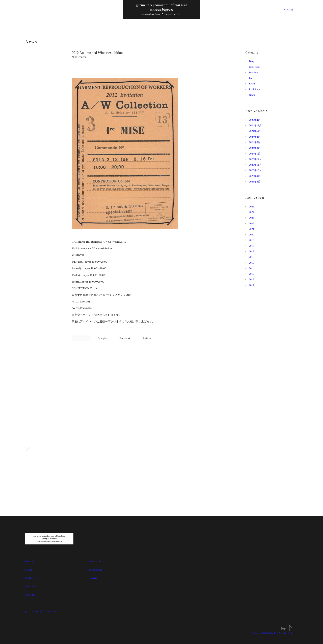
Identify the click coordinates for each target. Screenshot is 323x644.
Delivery (254, 72)
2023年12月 (256, 159)
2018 (252, 246)
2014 (252, 268)
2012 (252, 279)
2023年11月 (256, 165)
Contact (30, 595)
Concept (31, 586)
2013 (252, 274)
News (31, 42)
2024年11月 (256, 125)
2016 (252, 257)
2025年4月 (256, 120)
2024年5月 (256, 131)
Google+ (103, 338)
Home (29, 561)
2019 (252, 240)
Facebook (125, 338)
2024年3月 (256, 142)
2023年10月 (256, 170)
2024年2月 (256, 148)
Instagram (96, 561)
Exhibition (256, 89)
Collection (256, 67)
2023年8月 (256, 182)
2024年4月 (256, 137)
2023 (252, 218)
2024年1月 (256, 154)
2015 (252, 263)
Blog (252, 61)
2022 (252, 223)
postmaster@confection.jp (43, 611)
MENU (288, 10)
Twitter (147, 338)
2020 (252, 235)
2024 (252, 212)
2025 (252, 207)
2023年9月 (256, 176)
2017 (252, 251)
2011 (252, 285)
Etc (251, 78)
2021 (252, 229)
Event (253, 84)
